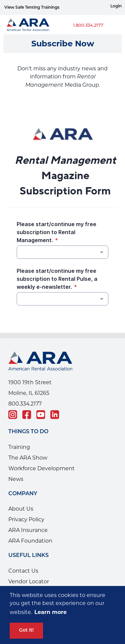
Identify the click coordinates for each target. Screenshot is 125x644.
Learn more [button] (50, 612)
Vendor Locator (29, 581)
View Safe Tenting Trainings (32, 8)
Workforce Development (41, 468)
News (16, 479)
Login (116, 6)
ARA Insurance (28, 530)
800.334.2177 (25, 404)
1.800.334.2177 (88, 26)
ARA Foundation (30, 541)
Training (19, 447)
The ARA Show (28, 458)
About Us (21, 509)
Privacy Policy (26, 519)
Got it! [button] (26, 630)
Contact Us (23, 571)
